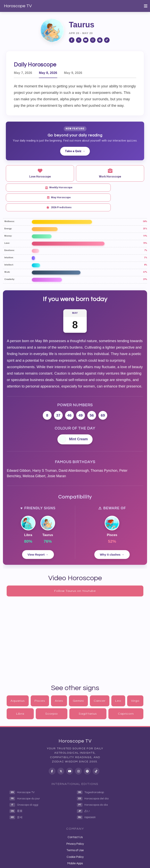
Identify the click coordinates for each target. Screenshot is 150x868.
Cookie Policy (75, 837)
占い (83, 791)
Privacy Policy (75, 824)
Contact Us (75, 817)
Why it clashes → (112, 535)
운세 (16, 798)
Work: (7, 252)
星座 (16, 791)
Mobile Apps (75, 844)
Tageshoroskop (90, 773)
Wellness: (10, 202)
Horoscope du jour (25, 779)
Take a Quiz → (75, 151)
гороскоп (86, 798)
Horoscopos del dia (93, 779)
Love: (7, 223)
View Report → (38, 535)
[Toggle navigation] (146, 6)
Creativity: (10, 260)
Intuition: (9, 238)
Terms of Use (75, 831)
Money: (8, 216)
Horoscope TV (18, 6)
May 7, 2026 (23, 73)
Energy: (8, 209)
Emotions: (10, 231)
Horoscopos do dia (92, 785)
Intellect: (9, 245)
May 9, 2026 (73, 73)
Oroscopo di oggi (24, 785)
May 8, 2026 (48, 73)
